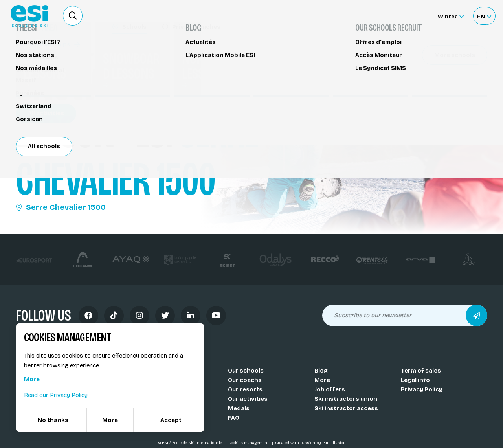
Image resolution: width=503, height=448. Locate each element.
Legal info (415, 380)
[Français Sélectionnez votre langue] (484, 16)
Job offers (330, 389)
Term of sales (421, 371)
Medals (239, 408)
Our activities (248, 399)
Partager (428, 72)
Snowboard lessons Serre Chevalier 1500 (80, 54)
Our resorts (245, 389)
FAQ (234, 418)
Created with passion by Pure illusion (310, 443)
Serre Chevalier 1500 (61, 207)
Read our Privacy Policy (56, 395)
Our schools (246, 371)
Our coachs (245, 380)
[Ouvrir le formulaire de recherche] (73, 16)
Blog (321, 371)
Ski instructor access (346, 408)
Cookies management (249, 443)
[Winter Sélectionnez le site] (451, 16)
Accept (171, 420)
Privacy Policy (422, 389)
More (322, 380)
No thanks (53, 420)
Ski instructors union (346, 399)
